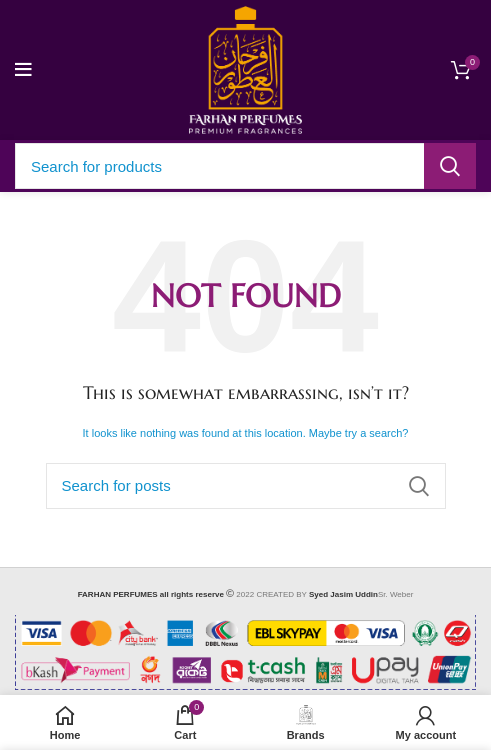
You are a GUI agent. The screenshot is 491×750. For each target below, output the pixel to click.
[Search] (245, 166)
